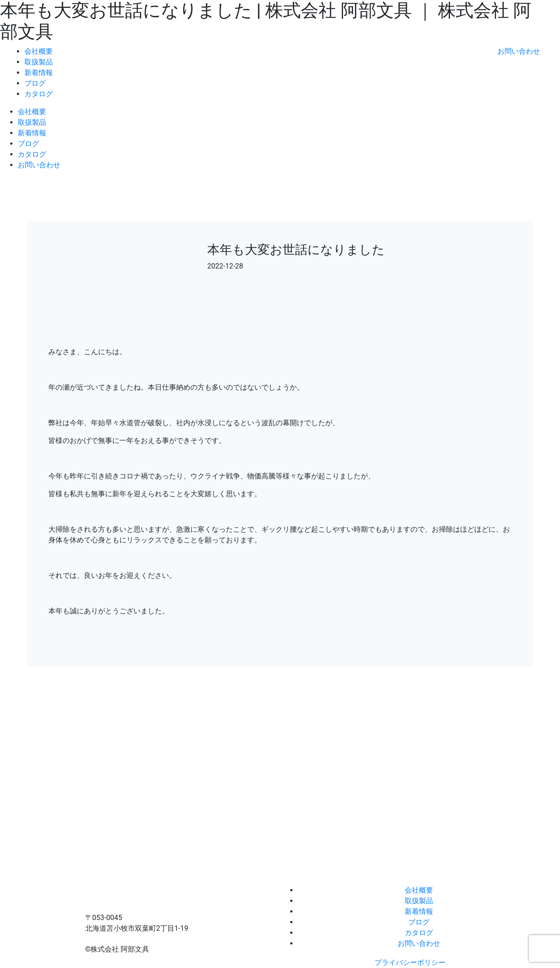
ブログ (35, 83)
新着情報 (39, 73)
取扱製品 (39, 62)
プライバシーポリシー (410, 962)
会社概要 (39, 51)
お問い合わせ (519, 51)
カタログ (39, 94)
